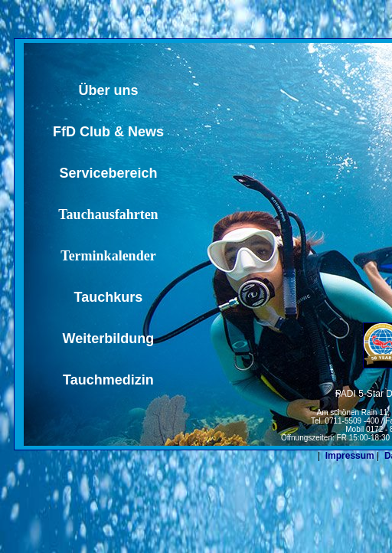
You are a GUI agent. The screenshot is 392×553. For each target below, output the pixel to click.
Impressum (350, 456)
